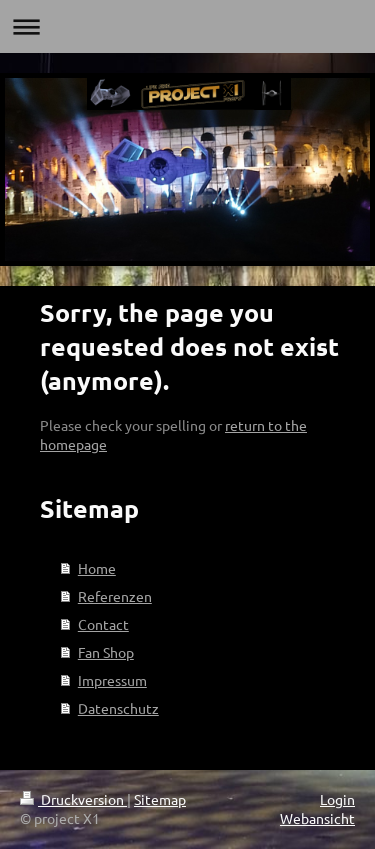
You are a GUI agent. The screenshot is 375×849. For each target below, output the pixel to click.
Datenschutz (118, 708)
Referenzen (115, 596)
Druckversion (73, 799)
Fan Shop (106, 652)
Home (97, 568)
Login (337, 799)
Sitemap (160, 799)
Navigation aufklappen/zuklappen (187, 26)
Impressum (112, 680)
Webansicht (317, 818)
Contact (103, 624)
